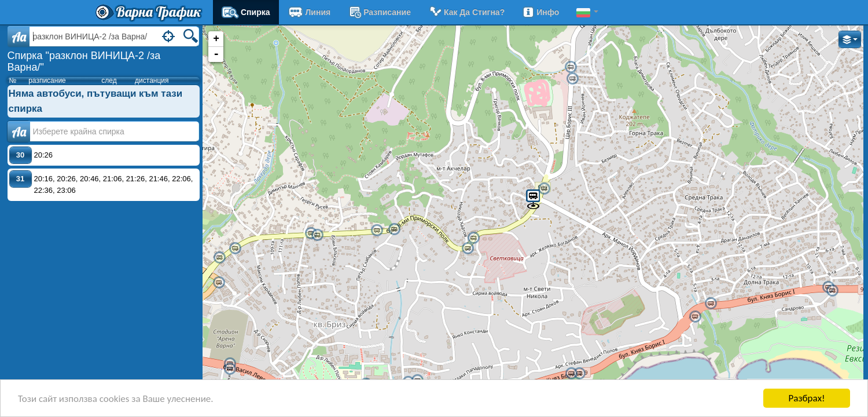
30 (20, 155)
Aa (19, 36)
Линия (309, 12)
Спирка (246, 12)
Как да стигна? (466, 12)
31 (20, 179)
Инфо (540, 12)
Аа (19, 131)
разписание (379, 12)
